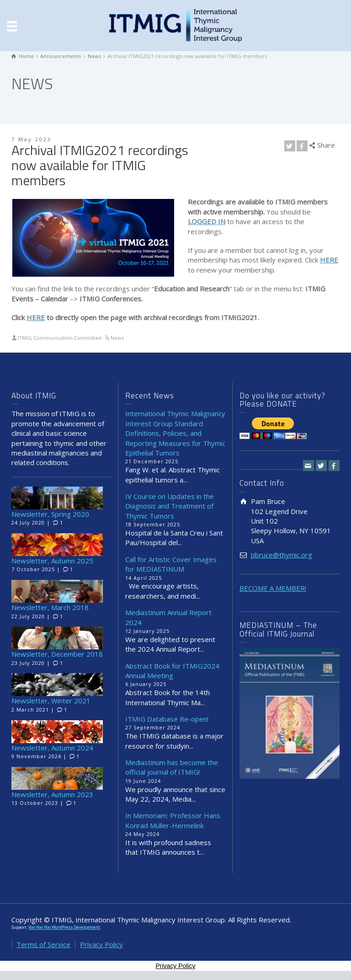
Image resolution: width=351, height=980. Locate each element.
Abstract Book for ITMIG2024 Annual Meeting (172, 671)
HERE (36, 317)
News (117, 338)
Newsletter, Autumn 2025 (52, 561)
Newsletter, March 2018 (50, 607)
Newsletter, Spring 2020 (50, 514)
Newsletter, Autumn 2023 (52, 794)
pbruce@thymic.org (282, 555)
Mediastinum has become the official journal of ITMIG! (172, 767)
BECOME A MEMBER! (273, 588)
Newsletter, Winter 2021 (51, 701)
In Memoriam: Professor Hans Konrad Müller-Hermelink (173, 820)
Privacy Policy (101, 944)
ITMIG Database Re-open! (167, 719)
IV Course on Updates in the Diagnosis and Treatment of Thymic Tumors (170, 506)
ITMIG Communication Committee (60, 338)
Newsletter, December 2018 (57, 654)
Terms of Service (43, 944)
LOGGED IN (207, 221)
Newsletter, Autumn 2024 (52, 748)
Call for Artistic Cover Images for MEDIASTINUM (171, 564)
